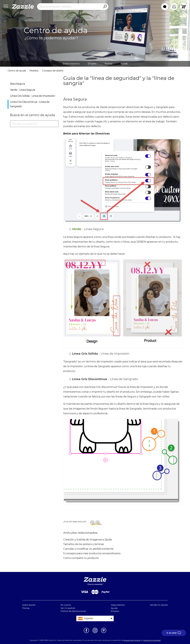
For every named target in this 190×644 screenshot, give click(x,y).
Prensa (109, 64)
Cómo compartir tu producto (81, 558)
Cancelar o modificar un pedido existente (88, 549)
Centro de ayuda (17, 71)
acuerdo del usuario (132, 640)
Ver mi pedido (68, 608)
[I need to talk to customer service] (174, 633)
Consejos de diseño (53, 71)
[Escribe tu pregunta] (34, 124)
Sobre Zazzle (29, 605)
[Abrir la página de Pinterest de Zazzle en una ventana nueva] (104, 633)
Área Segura (17, 84)
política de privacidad (152, 640)
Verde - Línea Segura (23, 90)
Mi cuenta (66, 605)
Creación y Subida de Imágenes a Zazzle (88, 540)
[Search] (105, 7)
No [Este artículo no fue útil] (100, 524)
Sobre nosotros (71, 64)
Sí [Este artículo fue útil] (94, 524)
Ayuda (124, 64)
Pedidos (34, 71)
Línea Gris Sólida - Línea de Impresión (33, 96)
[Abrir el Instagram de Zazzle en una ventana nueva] (95, 633)
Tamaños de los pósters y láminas (84, 544)
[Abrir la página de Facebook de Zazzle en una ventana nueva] (86, 633)
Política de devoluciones (73, 611)
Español (89, 618)
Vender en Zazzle (159, 605)
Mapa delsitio (118, 605)
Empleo (92, 64)
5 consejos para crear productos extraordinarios (92, 553)
